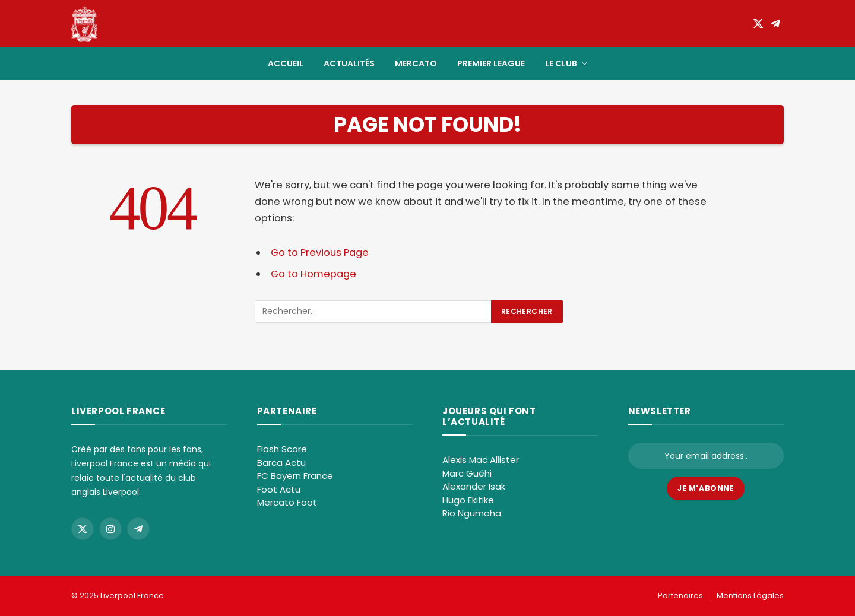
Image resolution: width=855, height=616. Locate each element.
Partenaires (680, 596)
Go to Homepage (313, 274)
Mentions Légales (750, 596)
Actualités (349, 63)
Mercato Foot (287, 502)
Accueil (286, 63)
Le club (561, 63)
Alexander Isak (474, 486)
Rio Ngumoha (472, 513)
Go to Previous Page (320, 253)
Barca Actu (281, 463)
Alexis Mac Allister (481, 460)
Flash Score (282, 449)
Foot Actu (279, 489)
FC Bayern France (295, 476)
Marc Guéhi (467, 473)
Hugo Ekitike (468, 500)
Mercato (416, 63)
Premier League (491, 63)
